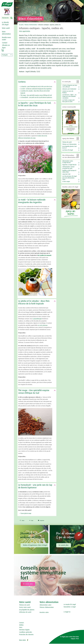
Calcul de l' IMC (66, 174)
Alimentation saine (45, 605)
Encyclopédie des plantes (27, 610)
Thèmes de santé (24, 605)
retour (22, 521)
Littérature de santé (25, 612)
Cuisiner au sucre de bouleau (68, 92)
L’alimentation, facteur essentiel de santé (68, 168)
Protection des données (26, 635)
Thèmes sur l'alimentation (69, 144)
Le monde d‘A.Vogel (70, 605)
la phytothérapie (37, 319)
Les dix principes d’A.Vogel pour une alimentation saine (69, 178)
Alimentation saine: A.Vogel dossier (68, 162)
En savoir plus (64, 546)
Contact (21, 623)
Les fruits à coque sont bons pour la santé (68, 101)
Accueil (21, 25)
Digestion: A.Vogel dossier (69, 165)
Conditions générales (26, 632)
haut (32, 521)
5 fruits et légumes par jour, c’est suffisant (70, 86)
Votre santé (6, 28)
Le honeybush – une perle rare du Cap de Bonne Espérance (36, 97)
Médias (21, 625)
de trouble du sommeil (45, 255)
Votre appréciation (26, 31)
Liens (21, 628)
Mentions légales (24, 630)
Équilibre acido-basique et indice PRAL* (69, 171)
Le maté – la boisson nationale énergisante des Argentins (36, 89)
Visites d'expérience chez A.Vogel (35, 546)
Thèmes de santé (67, 142)
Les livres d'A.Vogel (68, 150)
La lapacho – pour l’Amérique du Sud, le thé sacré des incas (36, 87)
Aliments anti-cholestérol (69, 89)
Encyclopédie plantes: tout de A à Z (69, 147)
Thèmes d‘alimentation (47, 608)
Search (12, 18)
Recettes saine (44, 613)
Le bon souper (66, 182)
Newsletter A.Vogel (70, 607)
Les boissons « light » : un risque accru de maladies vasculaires (69, 96)
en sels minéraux (43, 325)
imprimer (43, 521)
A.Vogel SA (67, 612)
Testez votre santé (25, 608)
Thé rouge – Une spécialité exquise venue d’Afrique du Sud (36, 95)
